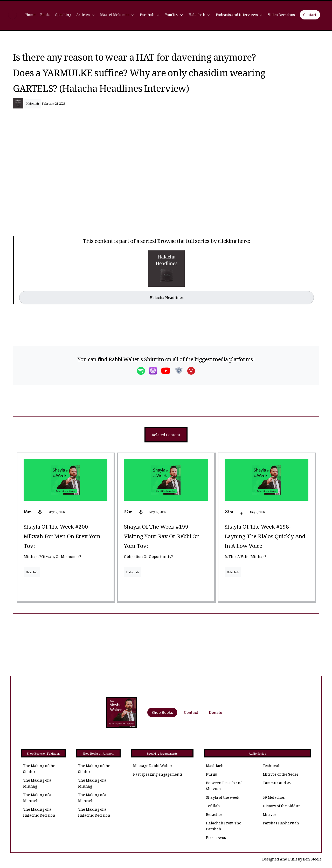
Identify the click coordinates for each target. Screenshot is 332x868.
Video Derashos (281, 15)
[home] (12, 15)
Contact (310, 15)
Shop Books (162, 712)
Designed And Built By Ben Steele (292, 860)
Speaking (63, 15)
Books (45, 15)
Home (30, 15)
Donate (216, 712)
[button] (86, 15)
